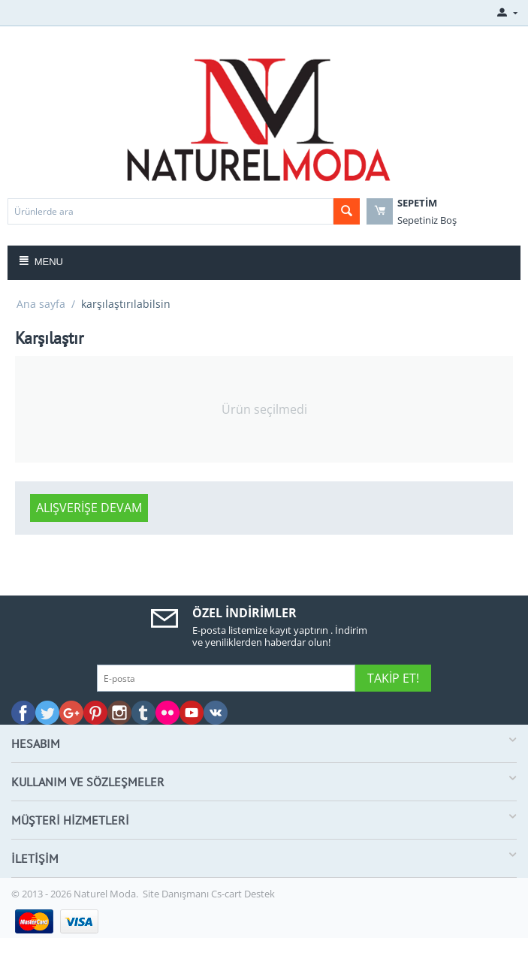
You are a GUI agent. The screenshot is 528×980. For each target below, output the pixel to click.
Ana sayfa (41, 304)
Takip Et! (393, 678)
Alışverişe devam (89, 508)
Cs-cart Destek (243, 894)
